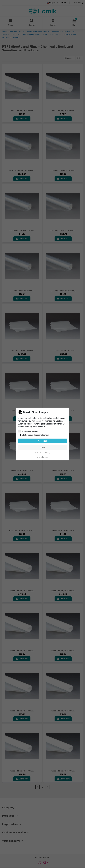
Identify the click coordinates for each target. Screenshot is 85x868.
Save (43, 447)
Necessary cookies (28, 431)
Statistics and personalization (33, 435)
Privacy (40, 457)
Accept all (43, 441)
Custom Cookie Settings (43, 453)
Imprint (45, 457)
